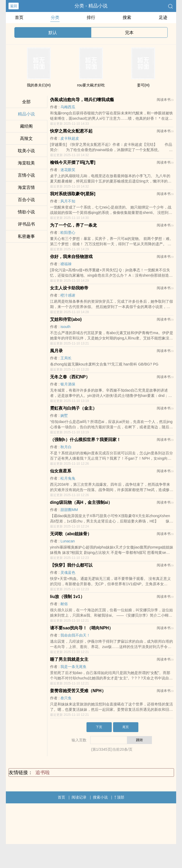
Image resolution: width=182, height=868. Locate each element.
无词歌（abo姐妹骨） (71, 534)
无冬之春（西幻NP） (70, 377)
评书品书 (26, 224)
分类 (55, 17)
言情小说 (26, 175)
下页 (99, 727)
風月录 (56, 351)
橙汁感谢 (68, 295)
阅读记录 (79, 797)
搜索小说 (100, 797)
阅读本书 (165, 100)
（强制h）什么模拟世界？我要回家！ (85, 440)
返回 (14, 6)
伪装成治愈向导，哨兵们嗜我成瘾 (82, 100)
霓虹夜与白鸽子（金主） (73, 408)
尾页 (126, 727)
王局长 (66, 358)
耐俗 (64, 604)
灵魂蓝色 (68, 572)
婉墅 (64, 416)
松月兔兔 (68, 478)
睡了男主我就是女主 (69, 659)
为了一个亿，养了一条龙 (73, 225)
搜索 (127, 17)
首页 (19, 17)
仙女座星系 (61, 471)
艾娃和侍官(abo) (66, 319)
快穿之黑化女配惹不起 (71, 131)
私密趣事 (26, 236)
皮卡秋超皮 (70, 138)
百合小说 (26, 200)
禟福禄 (66, 264)
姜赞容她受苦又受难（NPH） (78, 691)
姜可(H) (143, 85)
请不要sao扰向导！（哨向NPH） (82, 628)
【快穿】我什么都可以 (71, 565)
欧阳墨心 (68, 232)
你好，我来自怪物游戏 (71, 257)
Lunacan (68, 541)
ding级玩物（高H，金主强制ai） (81, 502)
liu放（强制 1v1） (67, 597)
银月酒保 (68, 384)
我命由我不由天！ (75, 635)
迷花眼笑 (68, 170)
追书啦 (43, 773)
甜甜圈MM (69, 510)
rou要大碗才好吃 (91, 85)
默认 (53, 33)
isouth (65, 327)
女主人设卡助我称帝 (69, 288)
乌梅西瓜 (68, 107)
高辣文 (26, 138)
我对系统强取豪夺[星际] (73, 194)
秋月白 (66, 447)
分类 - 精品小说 (91, 6)
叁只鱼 (66, 698)
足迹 (163, 17)
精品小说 (26, 114)
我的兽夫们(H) (39, 85)
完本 (129, 33)
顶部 (119, 797)
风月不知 (68, 201)
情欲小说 (26, 212)
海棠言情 (26, 187)
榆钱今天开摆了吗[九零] (73, 162)
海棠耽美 (26, 163)
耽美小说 (26, 151)
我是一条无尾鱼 (73, 667)
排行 (91, 17)
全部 (26, 102)
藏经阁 (26, 126)
